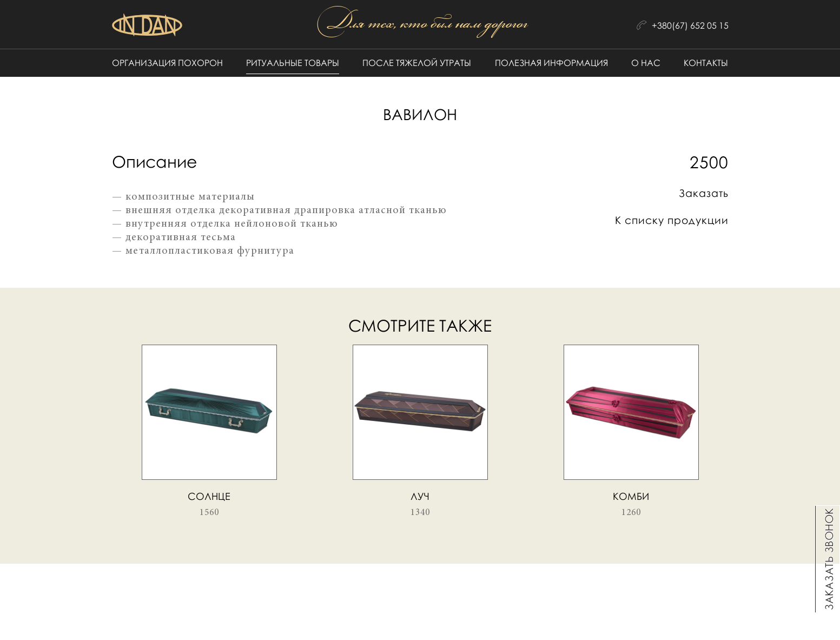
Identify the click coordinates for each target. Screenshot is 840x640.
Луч (420, 496)
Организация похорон (167, 63)
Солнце (209, 496)
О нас (646, 63)
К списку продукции (672, 220)
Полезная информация (551, 63)
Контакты (706, 63)
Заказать (704, 193)
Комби (631, 496)
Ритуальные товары (293, 63)
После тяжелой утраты (417, 63)
